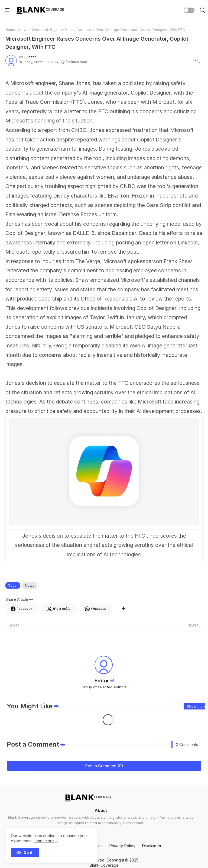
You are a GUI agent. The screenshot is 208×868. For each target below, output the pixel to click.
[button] (189, 10)
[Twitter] (59, 609)
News (24, 30)
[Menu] (7, 10)
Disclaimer (152, 846)
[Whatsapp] (96, 609)
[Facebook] (22, 609)
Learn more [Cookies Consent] (44, 841)
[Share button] (123, 609)
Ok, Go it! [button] (25, 852)
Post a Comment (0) (104, 766)
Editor (102, 681)
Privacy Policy (122, 846)
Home (10, 30)
